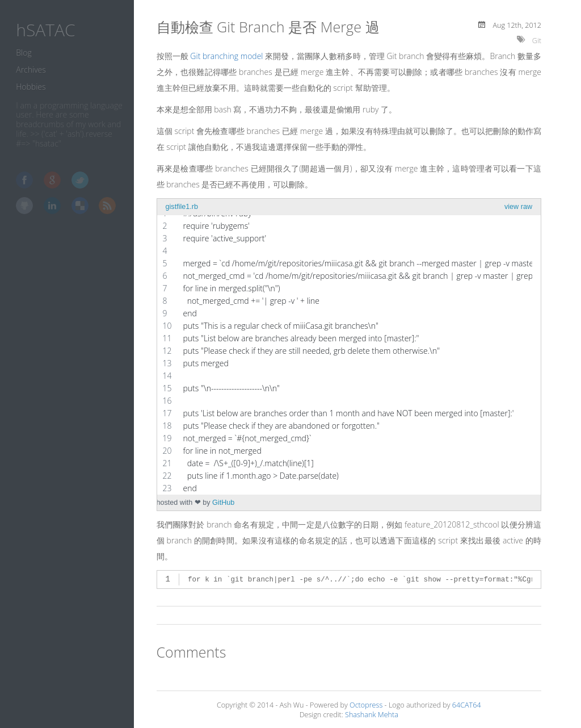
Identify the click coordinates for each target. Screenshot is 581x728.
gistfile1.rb (182, 207)
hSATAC (45, 30)
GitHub (24, 206)
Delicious (80, 206)
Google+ (52, 180)
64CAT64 (467, 705)
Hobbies (31, 87)
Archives (31, 70)
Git (537, 41)
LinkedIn (52, 206)
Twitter (80, 180)
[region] (345, 351)
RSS (107, 206)
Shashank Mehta (372, 715)
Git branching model (226, 56)
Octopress (366, 705)
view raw (518, 207)
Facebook (24, 180)
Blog (24, 53)
